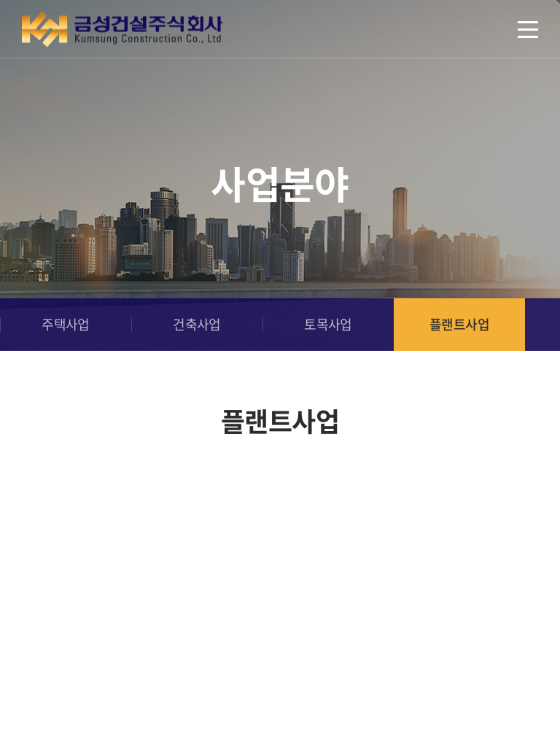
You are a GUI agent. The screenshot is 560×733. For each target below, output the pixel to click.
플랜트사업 (459, 324)
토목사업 (328, 324)
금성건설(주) (122, 30)
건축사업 (197, 324)
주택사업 (66, 324)
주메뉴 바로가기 (0, 0)
